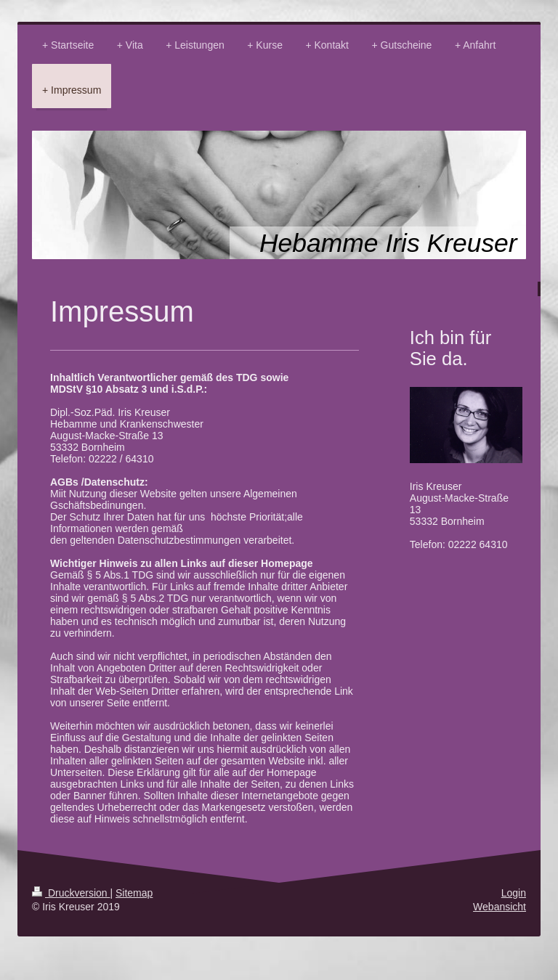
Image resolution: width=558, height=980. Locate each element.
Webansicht (500, 907)
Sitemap (134, 893)
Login (514, 893)
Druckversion (71, 893)
